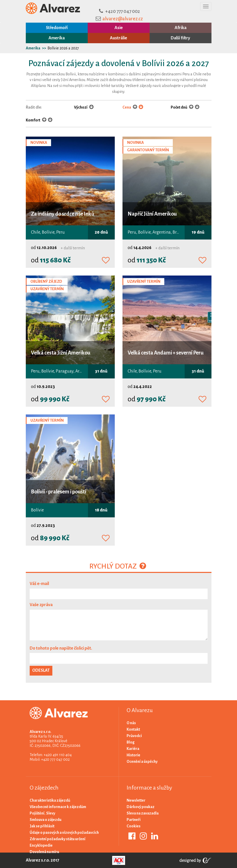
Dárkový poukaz (141, 807)
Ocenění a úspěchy (142, 761)
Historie (133, 755)
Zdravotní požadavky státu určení (58, 839)
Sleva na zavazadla (143, 813)
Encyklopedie (41, 845)
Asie (119, 28)
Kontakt (133, 729)
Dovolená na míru (44, 852)
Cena (127, 107)
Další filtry (180, 38)
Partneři (134, 820)
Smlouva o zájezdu (46, 820)
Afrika (181, 28)
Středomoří (57, 28)
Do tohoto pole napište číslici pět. (61, 648)
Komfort (33, 120)
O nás (131, 723)
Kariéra (133, 749)
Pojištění (37, 813)
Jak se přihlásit (42, 826)
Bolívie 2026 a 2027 (63, 48)
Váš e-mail (39, 584)
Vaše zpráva (41, 605)
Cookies (134, 826)
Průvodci (134, 736)
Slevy (51, 813)
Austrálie (118, 38)
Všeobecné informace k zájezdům (58, 807)
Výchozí (84, 107)
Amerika (57, 38)
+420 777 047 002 (123, 11)
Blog (131, 742)
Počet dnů (179, 107)
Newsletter (136, 800)
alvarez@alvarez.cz (123, 19)
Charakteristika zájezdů (50, 800)
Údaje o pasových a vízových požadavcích (64, 832)
